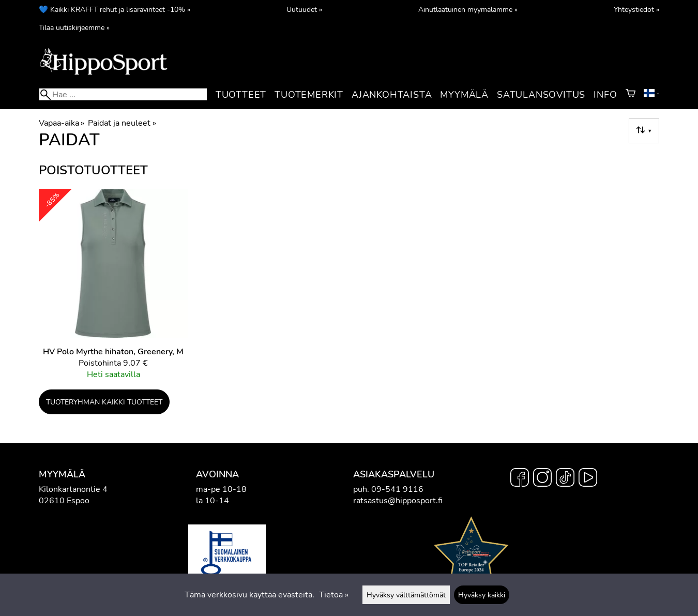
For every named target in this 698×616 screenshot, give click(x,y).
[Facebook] (520, 479)
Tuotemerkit (309, 95)
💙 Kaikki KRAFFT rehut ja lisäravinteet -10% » (115, 9)
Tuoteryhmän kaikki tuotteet (104, 402)
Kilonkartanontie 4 (73, 489)
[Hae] (123, 94)
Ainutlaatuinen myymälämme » (468, 9)
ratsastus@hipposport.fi (398, 501)
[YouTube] (588, 479)
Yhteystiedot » (636, 9)
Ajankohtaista (392, 95)
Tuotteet (241, 95)
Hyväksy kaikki (482, 595)
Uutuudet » (304, 9)
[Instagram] (542, 479)
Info (605, 95)
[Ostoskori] (631, 95)
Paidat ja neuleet (122, 123)
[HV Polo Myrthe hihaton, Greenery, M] (113, 289)
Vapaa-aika (62, 123)
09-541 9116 (397, 489)
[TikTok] (565, 479)
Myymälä (464, 95)
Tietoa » (334, 595)
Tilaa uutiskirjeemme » (74, 27)
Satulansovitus (541, 95)
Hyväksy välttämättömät (406, 595)
